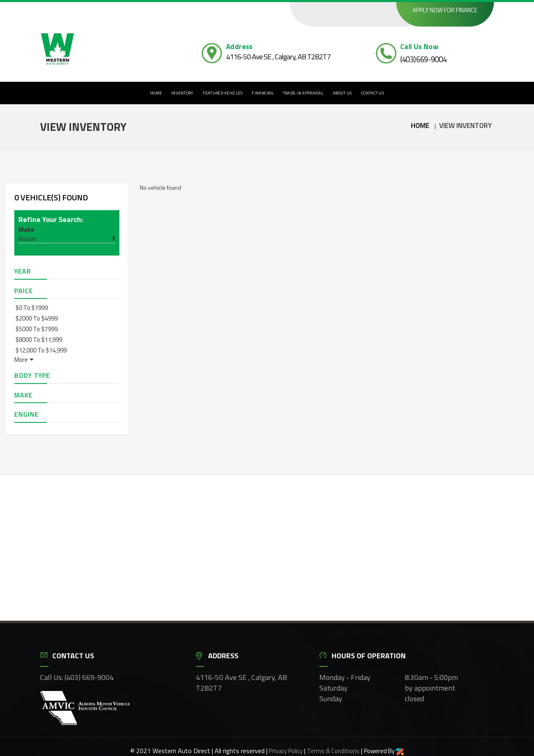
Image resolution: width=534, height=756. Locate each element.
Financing (263, 93)
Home (156, 93)
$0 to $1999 (32, 308)
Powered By (384, 751)
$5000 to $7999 (37, 329)
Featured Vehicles (223, 93)
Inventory (182, 93)
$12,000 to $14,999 (41, 350)
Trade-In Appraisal (303, 93)
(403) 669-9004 (424, 59)
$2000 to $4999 (37, 318)
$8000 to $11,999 (39, 340)
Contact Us (372, 93)
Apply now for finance (445, 10)
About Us (342, 93)
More (24, 360)
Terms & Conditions (333, 751)
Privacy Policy (286, 751)
